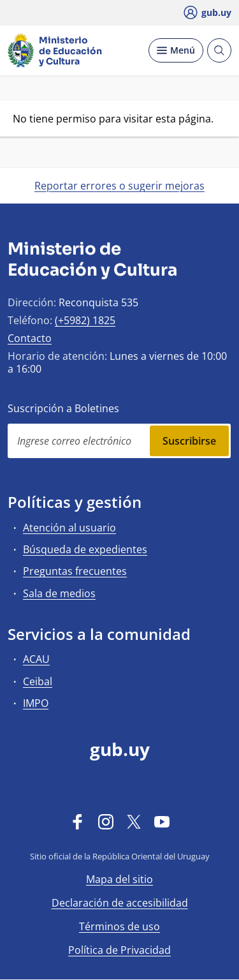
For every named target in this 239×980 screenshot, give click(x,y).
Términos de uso (119, 926)
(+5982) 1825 (85, 320)
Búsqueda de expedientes (85, 549)
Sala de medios (59, 593)
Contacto (30, 338)
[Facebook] (78, 821)
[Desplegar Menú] (176, 50)
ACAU (36, 659)
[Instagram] (106, 821)
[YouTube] (162, 821)
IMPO (36, 703)
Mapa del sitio (119, 879)
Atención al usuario (69, 528)
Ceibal (38, 681)
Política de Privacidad (119, 950)
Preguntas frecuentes (75, 571)
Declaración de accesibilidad (120, 903)
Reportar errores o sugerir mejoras (119, 186)
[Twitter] (134, 821)
